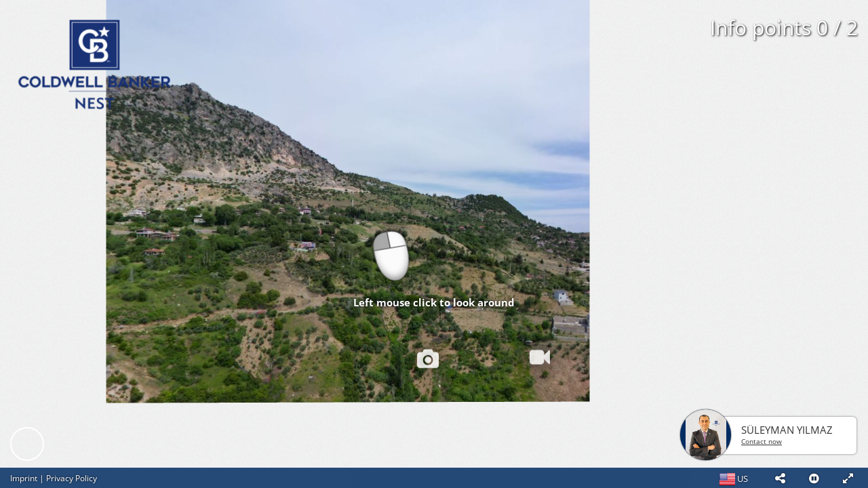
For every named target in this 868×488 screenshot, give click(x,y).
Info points (784, 27)
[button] (780, 478)
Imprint (24, 478)
